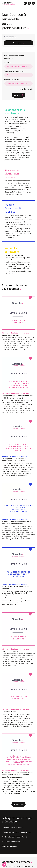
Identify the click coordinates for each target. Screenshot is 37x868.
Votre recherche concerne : (14, 71)
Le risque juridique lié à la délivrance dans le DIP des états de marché (18, 397)
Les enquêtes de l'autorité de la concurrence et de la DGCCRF (14, 460)
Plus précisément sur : (12, 80)
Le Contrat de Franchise (11, 712)
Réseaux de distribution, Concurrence (12, 174)
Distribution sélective (10, 651)
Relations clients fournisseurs (15, 112)
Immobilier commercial (12, 250)
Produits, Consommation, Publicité (15, 208)
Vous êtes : (8, 62)
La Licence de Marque (10, 335)
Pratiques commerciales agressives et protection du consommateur (17, 523)
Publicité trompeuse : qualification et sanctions (16, 587)
